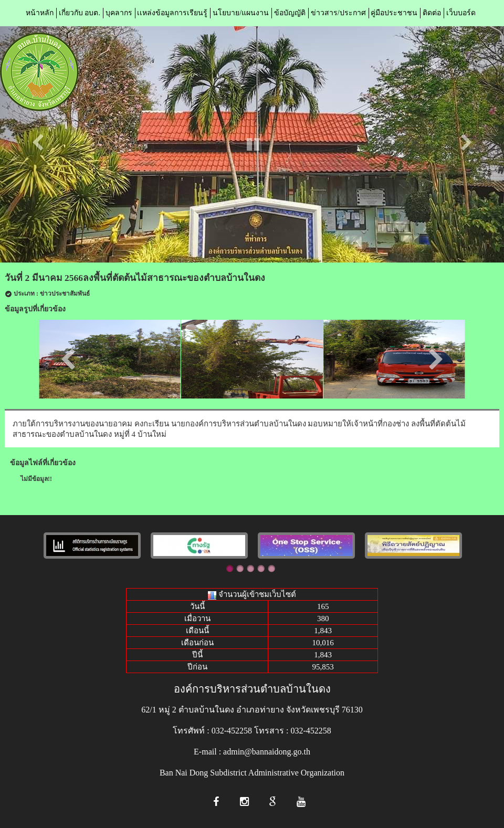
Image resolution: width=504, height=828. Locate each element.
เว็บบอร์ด (461, 13)
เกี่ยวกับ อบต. (80, 13)
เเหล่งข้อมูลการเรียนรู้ (172, 13)
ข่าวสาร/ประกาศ (338, 13)
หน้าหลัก (40, 13)
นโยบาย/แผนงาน (241, 13)
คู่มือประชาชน (394, 13)
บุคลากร (119, 13)
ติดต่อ (432, 13)
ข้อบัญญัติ (290, 13)
